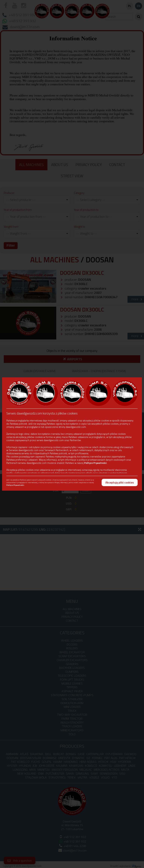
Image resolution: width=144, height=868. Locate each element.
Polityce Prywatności (95, 463)
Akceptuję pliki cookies (120, 482)
